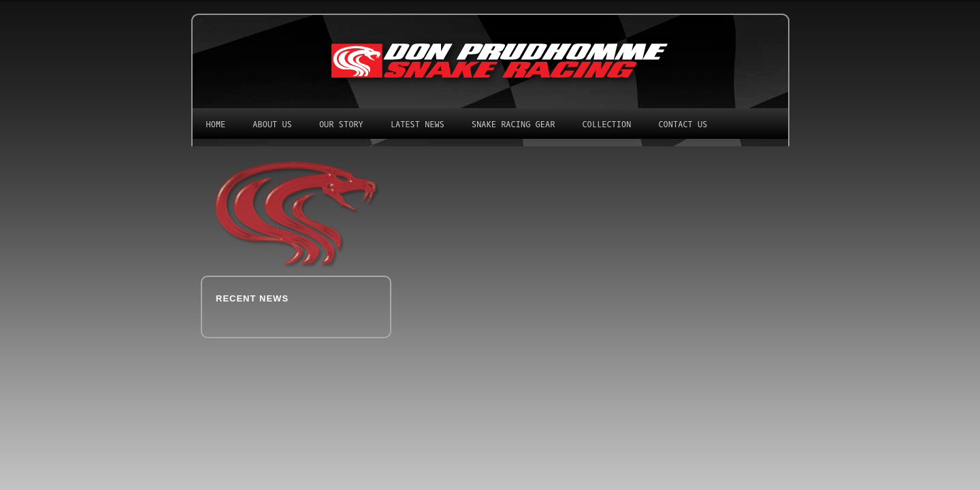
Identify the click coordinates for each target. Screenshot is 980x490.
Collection (606, 125)
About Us (272, 125)
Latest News (418, 125)
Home (216, 125)
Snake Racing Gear (513, 125)
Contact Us (683, 125)
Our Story (341, 125)
